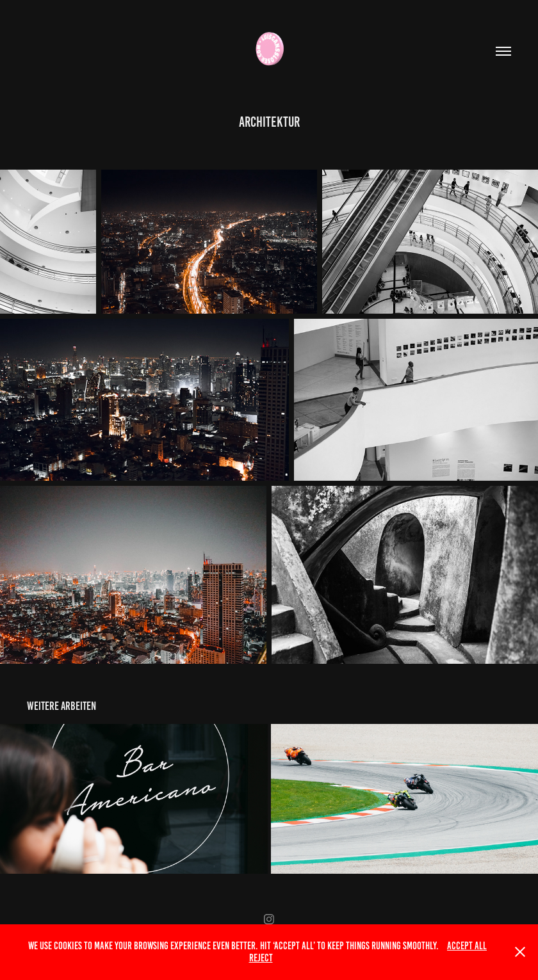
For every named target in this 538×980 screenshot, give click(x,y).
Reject (261, 958)
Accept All (467, 946)
